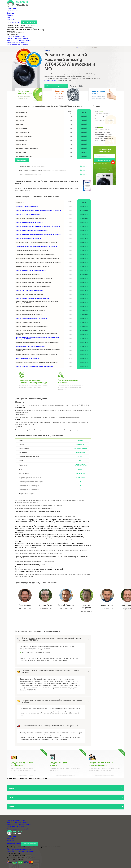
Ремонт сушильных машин (17, 43)
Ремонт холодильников (16, 36)
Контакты (11, 19)
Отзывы (10, 15)
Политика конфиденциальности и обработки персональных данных (21, 850)
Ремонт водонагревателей (17, 45)
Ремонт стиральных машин (17, 38)
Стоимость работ (14, 11)
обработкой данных (102, 165)
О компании (12, 9)
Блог (9, 17)
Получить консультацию (56, 86)
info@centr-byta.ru (14, 844)
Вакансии (11, 13)
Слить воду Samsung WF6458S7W (27, 358)
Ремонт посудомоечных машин (19, 40)
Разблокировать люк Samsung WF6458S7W (31, 346)
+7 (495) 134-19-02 (51, 80)
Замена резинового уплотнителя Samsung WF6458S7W (35, 366)
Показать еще (22, 160)
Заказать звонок (29, 22)
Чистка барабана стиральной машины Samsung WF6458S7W (37, 246)
